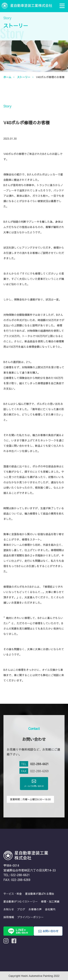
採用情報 (9, 917)
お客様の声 (35, 909)
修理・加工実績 (50, 901)
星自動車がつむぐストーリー (21, 901)
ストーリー (24, 77)
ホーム (7, 77)
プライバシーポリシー (30, 917)
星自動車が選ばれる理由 (40, 894)
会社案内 (50, 909)
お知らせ (9, 909)
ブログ (21, 909)
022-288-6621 (39, 764)
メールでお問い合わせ (34, 783)
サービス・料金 (13, 894)
